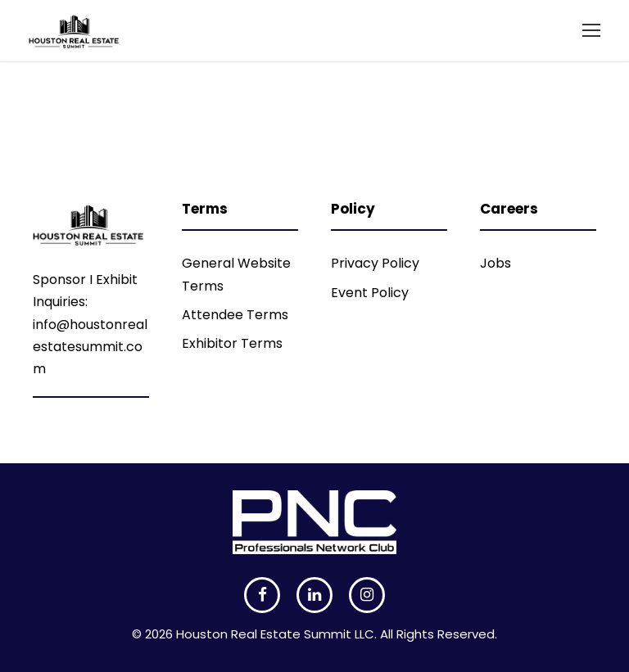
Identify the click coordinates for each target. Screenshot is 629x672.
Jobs (496, 263)
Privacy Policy (375, 263)
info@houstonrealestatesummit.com (90, 347)
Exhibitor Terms (232, 343)
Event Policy (370, 293)
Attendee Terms (235, 315)
